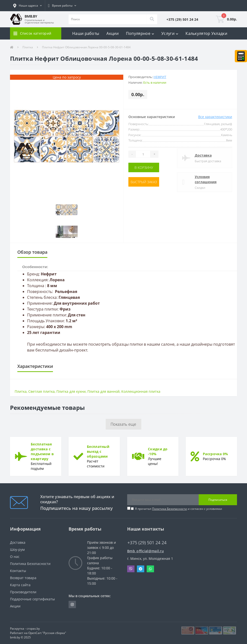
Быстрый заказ (144, 182)
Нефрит (160, 77)
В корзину (144, 167)
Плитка (28, 47)
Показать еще (123, 424)
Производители (23, 592)
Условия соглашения (206, 179)
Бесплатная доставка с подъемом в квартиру (42, 451)
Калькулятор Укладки (206, 33)
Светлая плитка (41, 391)
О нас (15, 557)
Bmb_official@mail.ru (145, 551)
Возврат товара (23, 578)
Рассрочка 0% (216, 454)
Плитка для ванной (103, 391)
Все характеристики (215, 117)
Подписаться (218, 500)
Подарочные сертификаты (32, 599)
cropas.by (33, 629)
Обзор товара (32, 252)
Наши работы (86, 33)
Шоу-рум (17, 549)
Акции (113, 33)
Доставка (203, 155)
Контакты (18, 571)
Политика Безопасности (170, 509)
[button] (27, 6)
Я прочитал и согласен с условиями (179, 509)
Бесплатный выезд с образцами (98, 451)
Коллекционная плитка (141, 391)
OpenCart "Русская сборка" (47, 633)
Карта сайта (20, 585)
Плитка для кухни (71, 391)
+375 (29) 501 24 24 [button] (147, 543)
